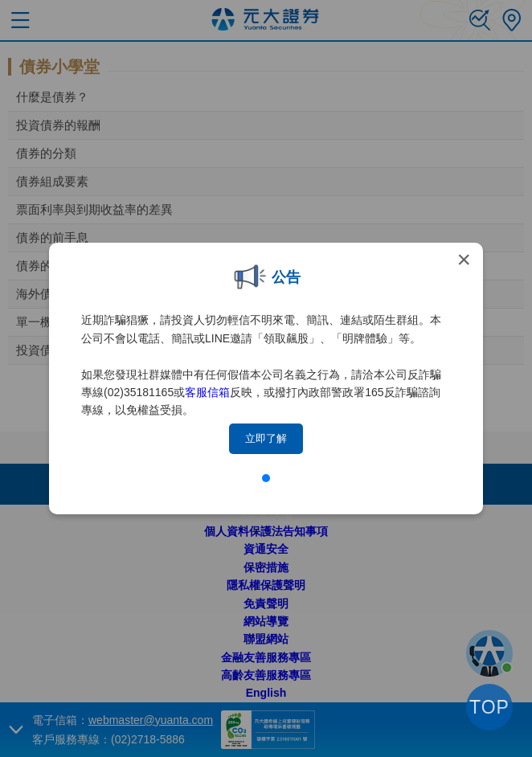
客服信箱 (207, 392)
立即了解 (266, 438)
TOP (489, 707)
